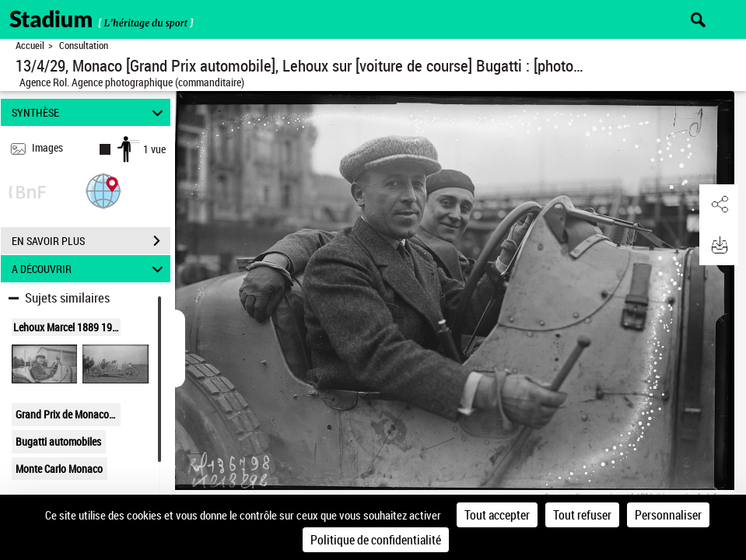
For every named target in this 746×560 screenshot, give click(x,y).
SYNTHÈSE (89, 112)
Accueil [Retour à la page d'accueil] (30, 45)
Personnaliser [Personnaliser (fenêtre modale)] (668, 515)
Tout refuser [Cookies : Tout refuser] (582, 515)
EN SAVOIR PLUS (91, 241)
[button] (103, 190)
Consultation (84, 45)
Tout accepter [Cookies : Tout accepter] (497, 515)
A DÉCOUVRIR (89, 269)
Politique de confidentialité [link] (376, 540)
